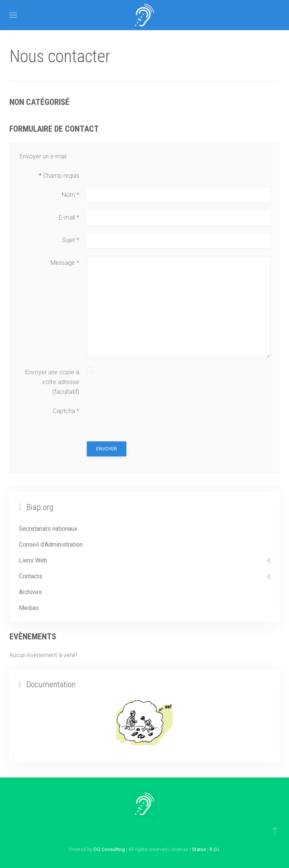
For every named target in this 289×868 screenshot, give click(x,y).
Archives (30, 592)
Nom (71, 195)
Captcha (66, 411)
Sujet (71, 240)
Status (199, 849)
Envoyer (107, 449)
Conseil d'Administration (51, 545)
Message (65, 263)
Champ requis (59, 176)
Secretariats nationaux (48, 529)
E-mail (69, 217)
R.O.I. (215, 849)
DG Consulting (109, 849)
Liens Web (33, 560)
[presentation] (144, 419)
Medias (29, 608)
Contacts (31, 576)
